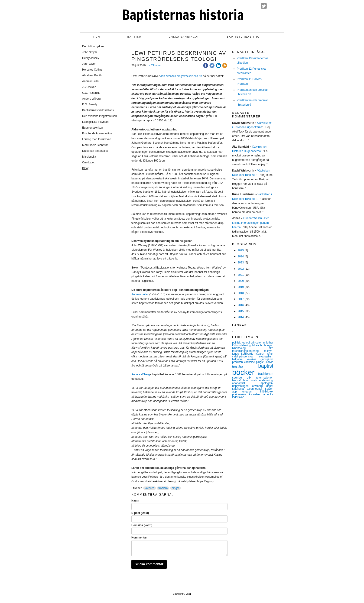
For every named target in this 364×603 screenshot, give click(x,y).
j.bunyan (268, 345)
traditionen (266, 374)
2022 (241, 269)
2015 (241, 311)
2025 (241, 250)
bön (246, 380)
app (237, 392)
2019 (241, 287)
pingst (175, 488)
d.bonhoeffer (256, 389)
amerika (268, 394)
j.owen (269, 389)
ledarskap (238, 397)
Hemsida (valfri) (142, 525)
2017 (241, 299)
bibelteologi (250, 348)
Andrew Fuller (140, 294)
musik (254, 380)
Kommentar (139, 538)
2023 (241, 263)
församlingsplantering (248, 351)
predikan (238, 362)
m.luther (268, 343)
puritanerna (241, 394)
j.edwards (248, 354)
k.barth (261, 354)
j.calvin (269, 362)
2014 (241, 317)
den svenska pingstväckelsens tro (181, 76)
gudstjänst (267, 359)
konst (270, 354)
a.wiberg (259, 386)
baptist (266, 366)
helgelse (239, 359)
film (271, 348)
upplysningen (242, 386)
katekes (150, 488)
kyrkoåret (256, 394)
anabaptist (246, 383)
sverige (239, 378)
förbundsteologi (242, 345)
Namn (135, 501)
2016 (241, 305)
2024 (241, 256)
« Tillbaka (155, 65)
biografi (238, 380)
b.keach (257, 345)
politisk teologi (241, 343)
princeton (257, 343)
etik (251, 378)
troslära (163, 488)
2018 (241, 293)
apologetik (267, 383)
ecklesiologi (266, 380)
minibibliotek (266, 392)
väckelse (250, 362)
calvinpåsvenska (246, 357)
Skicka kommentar (149, 564)
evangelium (266, 357)
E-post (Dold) (140, 513)
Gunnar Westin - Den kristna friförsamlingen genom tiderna (251, 223)
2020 (241, 281)
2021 (241, 275)
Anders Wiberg (141, 374)
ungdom (250, 392)
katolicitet (239, 389)
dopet (270, 386)
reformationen (265, 378)
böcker (245, 372)
